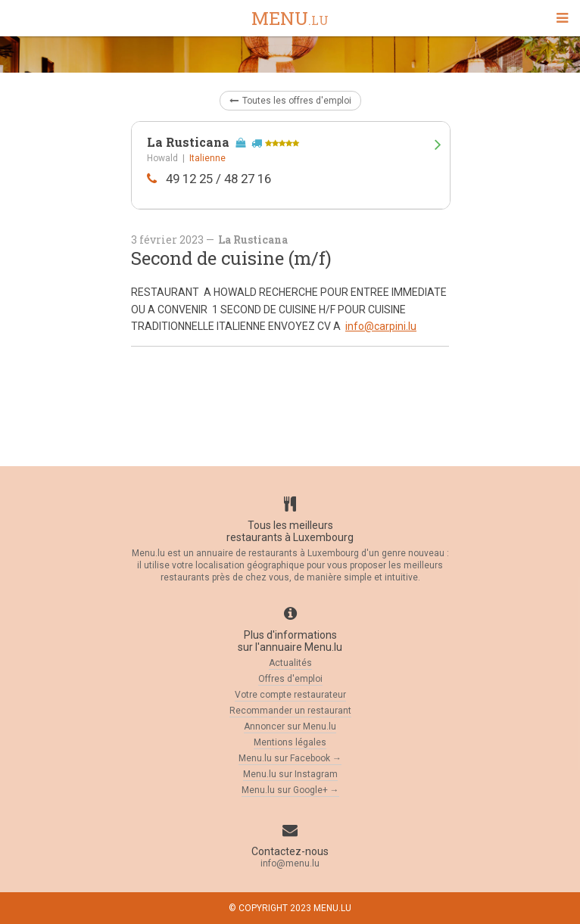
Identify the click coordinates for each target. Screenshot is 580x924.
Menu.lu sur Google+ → (290, 790)
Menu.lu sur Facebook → (290, 758)
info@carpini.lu (381, 326)
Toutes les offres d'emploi (290, 101)
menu (290, 19)
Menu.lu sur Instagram (290, 774)
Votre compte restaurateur (290, 695)
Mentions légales (290, 742)
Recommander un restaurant (290, 711)
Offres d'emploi (290, 679)
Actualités (290, 663)
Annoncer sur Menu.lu (290, 726)
